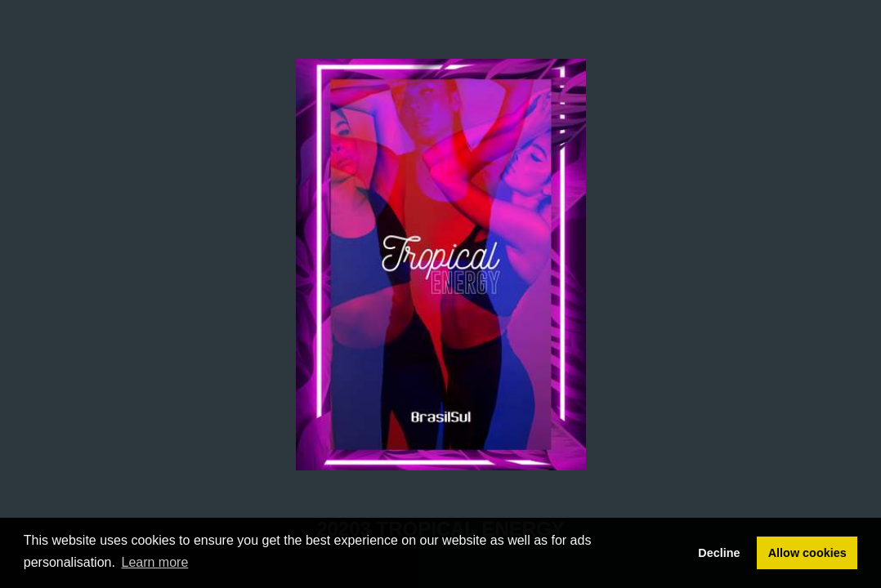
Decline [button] (719, 553)
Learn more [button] (155, 562)
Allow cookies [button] (807, 553)
